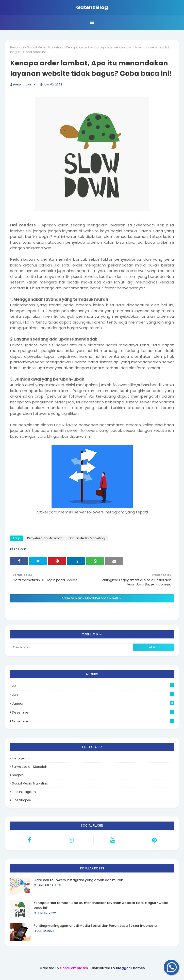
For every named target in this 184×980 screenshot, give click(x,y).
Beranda (17, 47)
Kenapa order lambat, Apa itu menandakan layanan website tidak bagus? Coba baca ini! (101, 905)
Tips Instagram (24, 792)
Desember (93, 712)
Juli (93, 686)
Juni (93, 695)
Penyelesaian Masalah (45, 538)
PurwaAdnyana (25, 84)
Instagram (20, 758)
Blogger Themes (130, 968)
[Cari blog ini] (72, 647)
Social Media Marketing (45, 47)
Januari (93, 703)
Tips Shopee (21, 800)
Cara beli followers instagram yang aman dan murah (78, 880)
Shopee (18, 775)
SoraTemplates (74, 968)
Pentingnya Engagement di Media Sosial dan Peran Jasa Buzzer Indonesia (95, 926)
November (93, 721)
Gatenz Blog (92, 7)
